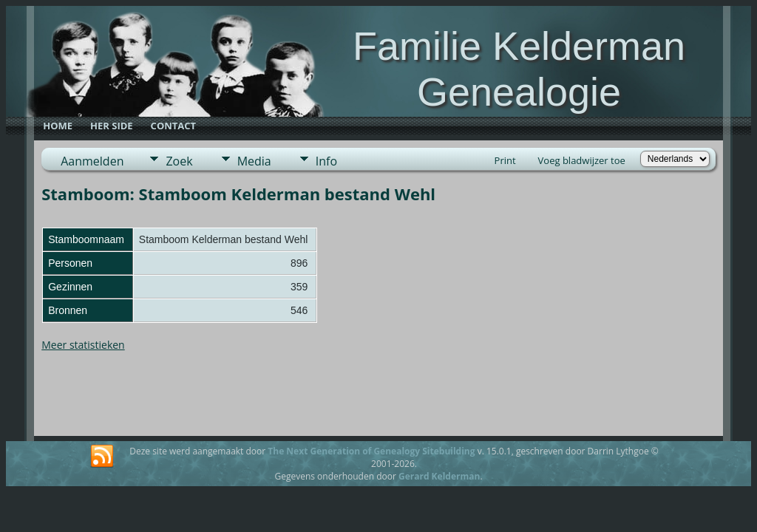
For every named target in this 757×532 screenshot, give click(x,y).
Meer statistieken (83, 345)
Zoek (179, 161)
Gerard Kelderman (439, 476)
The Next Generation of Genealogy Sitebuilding (371, 451)
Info (326, 161)
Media (254, 161)
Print (505, 160)
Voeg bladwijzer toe (582, 160)
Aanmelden (92, 161)
